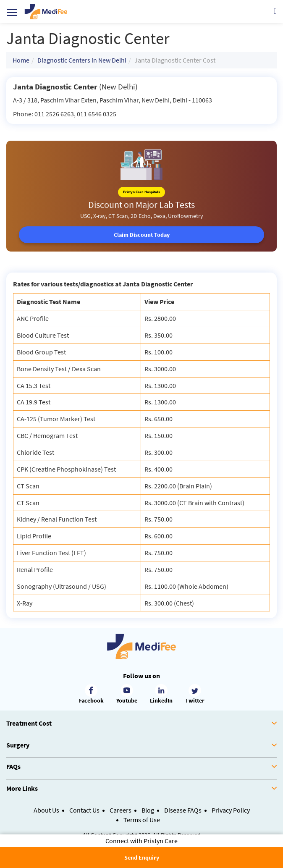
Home (21, 60)
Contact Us (84, 810)
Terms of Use (142, 820)
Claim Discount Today (142, 235)
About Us (46, 810)
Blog (148, 810)
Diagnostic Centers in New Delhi (82, 60)
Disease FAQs (183, 810)
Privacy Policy (231, 810)
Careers (121, 810)
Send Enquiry (142, 858)
